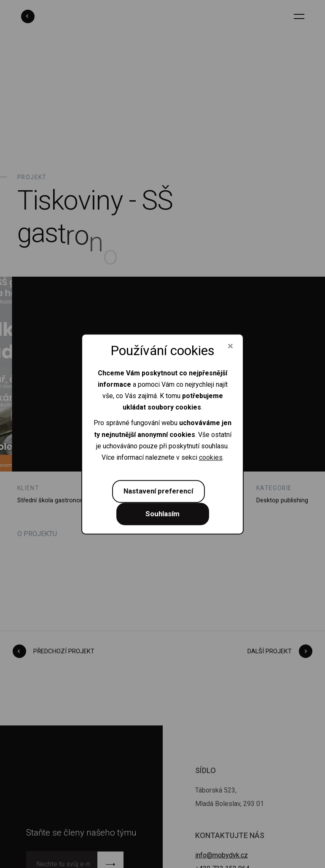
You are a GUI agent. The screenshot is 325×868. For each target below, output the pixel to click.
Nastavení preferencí (158, 491)
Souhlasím (162, 514)
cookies (211, 457)
